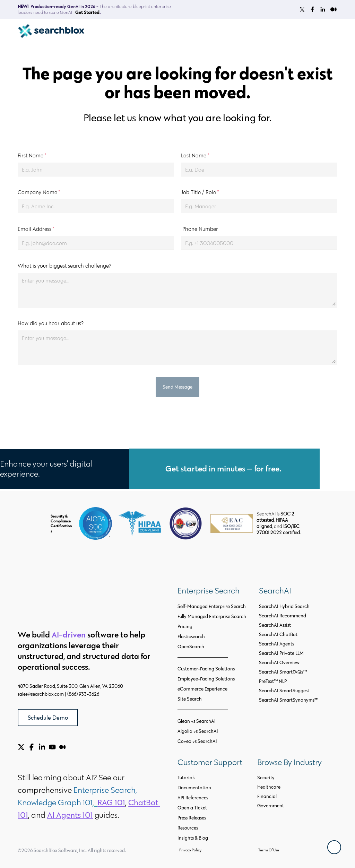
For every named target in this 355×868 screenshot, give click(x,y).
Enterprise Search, (106, 790)
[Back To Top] (334, 847)
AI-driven (69, 635)
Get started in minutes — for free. (224, 468)
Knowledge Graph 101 (55, 802)
